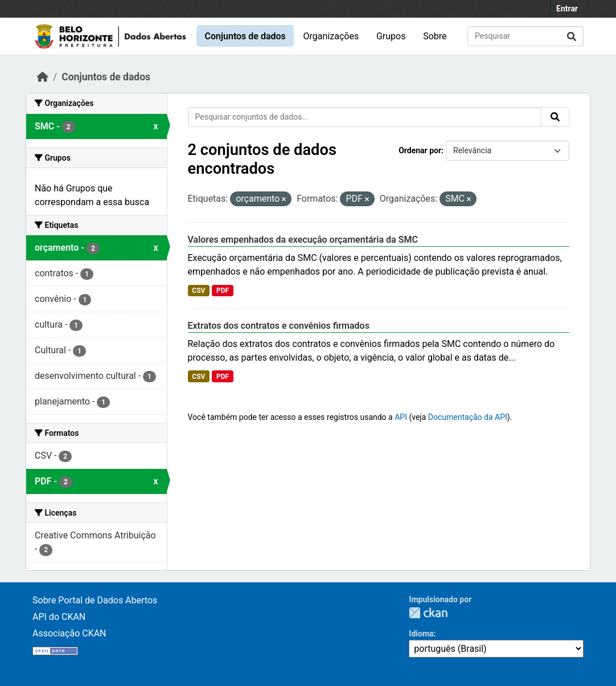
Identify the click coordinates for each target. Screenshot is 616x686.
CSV (198, 291)
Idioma (421, 634)
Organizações (331, 36)
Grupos (391, 36)
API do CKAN (59, 617)
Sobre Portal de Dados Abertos (95, 600)
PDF (223, 291)
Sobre (435, 36)
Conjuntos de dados (245, 36)
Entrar (567, 9)
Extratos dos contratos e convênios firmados (279, 326)
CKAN (428, 613)
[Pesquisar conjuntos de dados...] (525, 36)
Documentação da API (468, 417)
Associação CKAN (69, 633)
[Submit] (572, 36)
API (401, 417)
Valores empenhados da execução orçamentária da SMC (303, 240)
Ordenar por (420, 150)
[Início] (43, 77)
